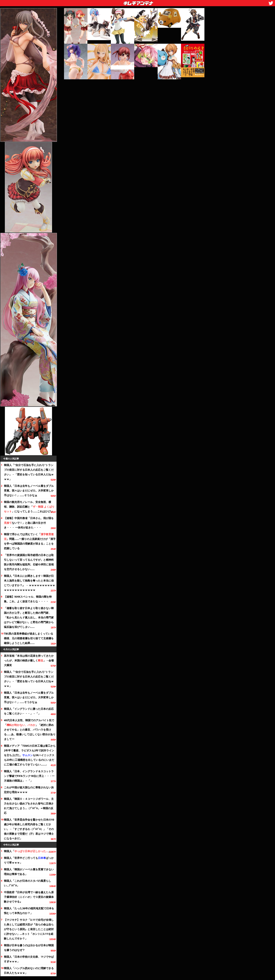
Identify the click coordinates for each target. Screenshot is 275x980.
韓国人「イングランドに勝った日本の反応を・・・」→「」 (29, 711)
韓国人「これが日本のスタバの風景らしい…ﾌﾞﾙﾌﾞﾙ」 (28, 883)
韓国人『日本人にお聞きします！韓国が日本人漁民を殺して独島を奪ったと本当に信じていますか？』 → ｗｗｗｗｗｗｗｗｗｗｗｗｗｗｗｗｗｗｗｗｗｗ (29, 583)
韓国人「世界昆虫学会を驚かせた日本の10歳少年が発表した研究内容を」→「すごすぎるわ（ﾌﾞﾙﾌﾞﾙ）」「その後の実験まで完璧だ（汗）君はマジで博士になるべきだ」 (29, 829)
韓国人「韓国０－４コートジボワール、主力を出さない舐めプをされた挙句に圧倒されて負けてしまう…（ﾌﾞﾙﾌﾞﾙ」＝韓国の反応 (29, 806)
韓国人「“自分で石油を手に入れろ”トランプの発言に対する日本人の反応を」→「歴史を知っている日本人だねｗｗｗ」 (29, 472)
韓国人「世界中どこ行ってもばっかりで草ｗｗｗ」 (29, 860)
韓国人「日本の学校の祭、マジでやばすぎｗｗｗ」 (29, 959)
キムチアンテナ (111, 2)
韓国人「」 (27, 851)
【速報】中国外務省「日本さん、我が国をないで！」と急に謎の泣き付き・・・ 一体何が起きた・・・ (29, 523)
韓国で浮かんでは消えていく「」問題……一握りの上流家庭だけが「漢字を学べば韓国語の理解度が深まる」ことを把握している (30, 541)
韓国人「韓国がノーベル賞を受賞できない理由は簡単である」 (29, 872)
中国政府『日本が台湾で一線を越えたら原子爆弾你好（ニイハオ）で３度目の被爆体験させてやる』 (29, 897)
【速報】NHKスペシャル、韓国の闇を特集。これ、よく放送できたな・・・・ (28, 599)
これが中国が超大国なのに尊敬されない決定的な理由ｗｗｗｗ (29, 790)
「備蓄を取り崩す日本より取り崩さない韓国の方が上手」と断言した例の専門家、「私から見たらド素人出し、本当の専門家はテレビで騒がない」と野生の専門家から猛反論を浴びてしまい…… (29, 617)
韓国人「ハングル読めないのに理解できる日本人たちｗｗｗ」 (29, 970)
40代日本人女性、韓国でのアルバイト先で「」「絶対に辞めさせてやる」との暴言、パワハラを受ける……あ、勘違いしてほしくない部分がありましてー (30, 730)
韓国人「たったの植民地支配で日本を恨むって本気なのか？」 (29, 911)
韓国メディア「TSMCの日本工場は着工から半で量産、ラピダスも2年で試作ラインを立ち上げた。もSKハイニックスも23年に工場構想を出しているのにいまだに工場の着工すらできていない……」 (30, 755)
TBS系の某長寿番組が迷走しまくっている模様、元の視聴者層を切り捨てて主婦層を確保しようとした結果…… (29, 638)
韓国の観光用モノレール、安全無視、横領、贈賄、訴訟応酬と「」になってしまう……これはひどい (29, 507)
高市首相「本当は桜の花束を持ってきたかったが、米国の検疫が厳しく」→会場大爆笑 (29, 660)
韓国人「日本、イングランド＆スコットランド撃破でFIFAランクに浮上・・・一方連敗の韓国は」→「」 (29, 776)
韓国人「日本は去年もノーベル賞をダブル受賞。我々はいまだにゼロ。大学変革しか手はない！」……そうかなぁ (29, 490)
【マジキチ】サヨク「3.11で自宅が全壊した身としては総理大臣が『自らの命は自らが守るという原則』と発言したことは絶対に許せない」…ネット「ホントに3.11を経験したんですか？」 (29, 929)
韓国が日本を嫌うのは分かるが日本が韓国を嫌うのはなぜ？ (29, 948)
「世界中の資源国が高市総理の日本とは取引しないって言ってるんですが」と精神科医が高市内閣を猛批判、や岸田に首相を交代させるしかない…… (29, 562)
